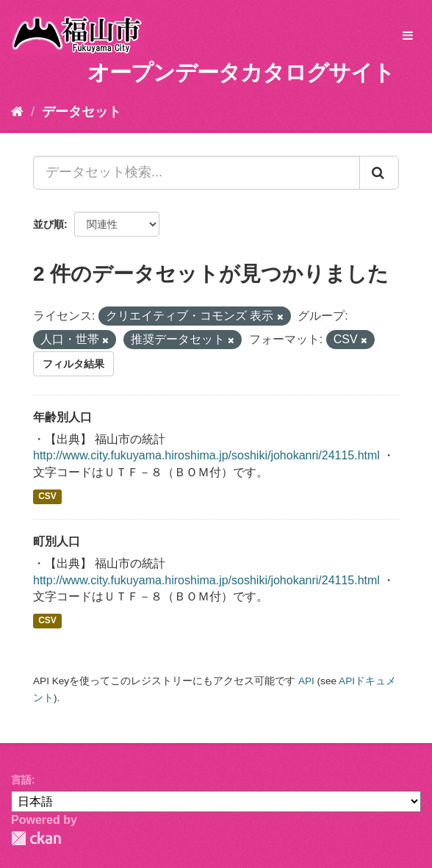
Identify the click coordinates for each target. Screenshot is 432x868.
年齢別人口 (62, 417)
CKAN (36, 838)
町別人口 (57, 541)
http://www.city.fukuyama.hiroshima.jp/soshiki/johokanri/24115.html (206, 455)
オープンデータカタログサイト (241, 72)
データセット (82, 112)
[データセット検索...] (197, 173)
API (306, 681)
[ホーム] (17, 112)
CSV (47, 496)
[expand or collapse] (408, 36)
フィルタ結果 (73, 364)
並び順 (48, 224)
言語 (21, 780)
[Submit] (379, 173)
